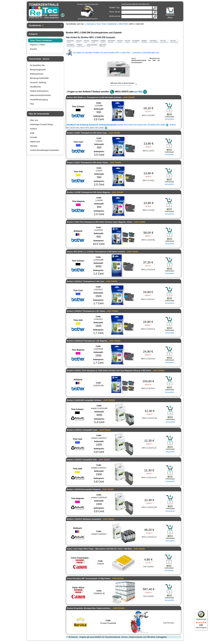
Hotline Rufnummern (39, 91)
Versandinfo (169, 119)
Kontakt (33, 137)
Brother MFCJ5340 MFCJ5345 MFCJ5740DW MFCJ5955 (118, 125)
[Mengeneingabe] (169, 110)
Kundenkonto (37, 26)
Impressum (35, 142)
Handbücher (35, 87)
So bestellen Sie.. (38, 65)
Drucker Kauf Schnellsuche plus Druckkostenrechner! (88, 11)
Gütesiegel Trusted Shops (42, 124)
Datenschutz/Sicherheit (40, 95)
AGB (32, 133)
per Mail (138, 92)
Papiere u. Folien (37, 45)
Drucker (34, 49)
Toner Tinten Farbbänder (41, 40)
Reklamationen (37, 74)
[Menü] (206, 611)
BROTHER (124, 24)
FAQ (32, 104)
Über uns (34, 120)
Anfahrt (33, 129)
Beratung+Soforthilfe (39, 78)
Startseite (90, 24)
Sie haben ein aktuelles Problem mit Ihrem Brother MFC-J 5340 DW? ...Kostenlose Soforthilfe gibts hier (112, 53)
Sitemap (34, 146)
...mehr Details (128, 97)
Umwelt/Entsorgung (39, 100)
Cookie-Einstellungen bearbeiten (45, 150)
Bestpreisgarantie (38, 70)
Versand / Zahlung (38, 82)
